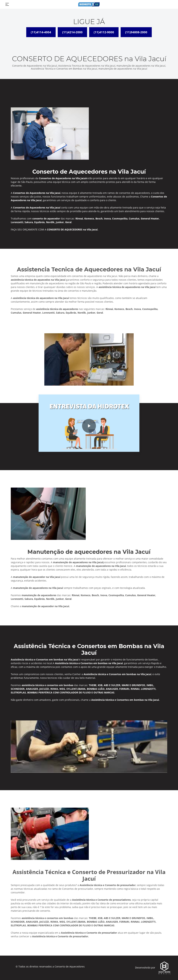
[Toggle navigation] (7, 4)
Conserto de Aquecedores (70, 966)
